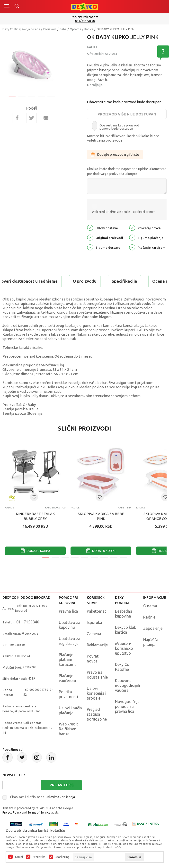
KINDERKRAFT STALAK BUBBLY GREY (35, 516)
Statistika (39, 857)
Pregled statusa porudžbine (97, 714)
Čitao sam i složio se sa (42, 797)
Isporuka (94, 622)
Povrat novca (93, 659)
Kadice (89, 29)
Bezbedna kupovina (124, 614)
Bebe (63, 29)
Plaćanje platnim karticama (68, 660)
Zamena (94, 634)
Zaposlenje (153, 628)
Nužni (19, 857)
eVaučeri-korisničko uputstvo (124, 648)
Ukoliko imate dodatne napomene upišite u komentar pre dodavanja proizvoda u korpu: (126, 171)
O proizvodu (85, 281)
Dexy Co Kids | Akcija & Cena (21, 29)
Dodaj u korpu (35, 551)
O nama (150, 606)
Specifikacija (124, 281)
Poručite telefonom (84, 17)
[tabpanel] (32, 64)
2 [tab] (22, 96)
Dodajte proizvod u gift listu (115, 155)
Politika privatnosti (68, 694)
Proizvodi (50, 29)
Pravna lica (68, 611)
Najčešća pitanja (151, 642)
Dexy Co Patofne (122, 667)
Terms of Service (39, 812)
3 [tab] (32, 96)
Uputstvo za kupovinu (70, 625)
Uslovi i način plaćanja (70, 710)
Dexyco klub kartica (126, 630)
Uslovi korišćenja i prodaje (97, 693)
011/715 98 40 (85, 21)
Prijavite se (62, 785)
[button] (34, 497)
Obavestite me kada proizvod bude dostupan (124, 102)
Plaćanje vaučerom (67, 678)
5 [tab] (51, 96)
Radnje (149, 617)
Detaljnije (95, 85)
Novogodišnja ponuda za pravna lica (127, 706)
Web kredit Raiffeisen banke (68, 729)
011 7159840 (28, 622)
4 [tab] (41, 96)
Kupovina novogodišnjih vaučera (128, 685)
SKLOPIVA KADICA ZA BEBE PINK (101, 516)
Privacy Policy (12, 812)
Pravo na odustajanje (97, 675)
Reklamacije (97, 645)
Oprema (76, 29)
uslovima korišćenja (60, 797)
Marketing (62, 857)
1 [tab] (12, 96)
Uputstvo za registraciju (70, 641)
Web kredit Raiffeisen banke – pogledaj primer (123, 212)
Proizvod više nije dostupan (127, 114)
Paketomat (96, 611)
